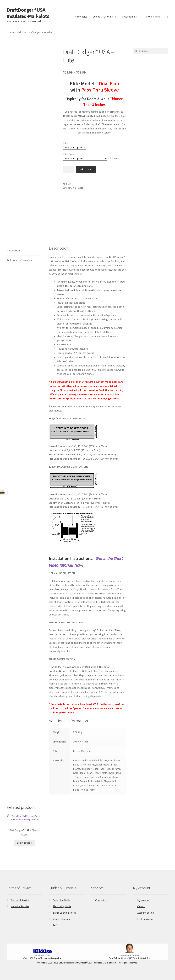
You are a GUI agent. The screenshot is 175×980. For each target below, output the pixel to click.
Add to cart (86, 169)
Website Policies (20, 906)
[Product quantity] (68, 169)
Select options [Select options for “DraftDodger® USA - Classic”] (24, 843)
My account (144, 900)
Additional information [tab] (20, 260)
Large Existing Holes (64, 913)
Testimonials (129, 17)
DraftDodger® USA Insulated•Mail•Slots (28, 13)
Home (12, 32)
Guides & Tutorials (103, 17)
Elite (66, 143)
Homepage (81, 17)
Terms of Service (20, 900)
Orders (141, 906)
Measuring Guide (62, 906)
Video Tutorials (61, 919)
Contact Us (101, 900)
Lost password (145, 919)
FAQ (55, 925)
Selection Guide (62, 900)
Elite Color (69, 154)
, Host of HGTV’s (130, 958)
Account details (146, 913)
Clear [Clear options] (115, 158)
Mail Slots (22, 32)
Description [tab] (13, 250)
